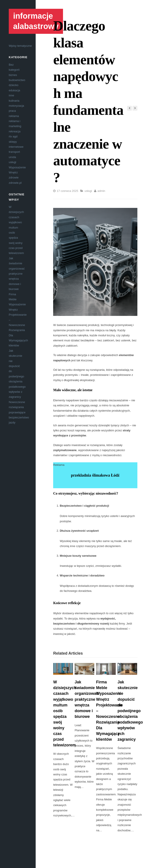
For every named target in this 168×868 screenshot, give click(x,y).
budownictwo (17, 80)
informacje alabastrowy (36, 21)
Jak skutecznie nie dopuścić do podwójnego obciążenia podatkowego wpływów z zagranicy (130, 711)
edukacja (14, 90)
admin (101, 191)
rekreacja (15, 131)
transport (14, 152)
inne (11, 95)
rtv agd (13, 136)
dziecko (14, 85)
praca (12, 111)
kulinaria (14, 101)
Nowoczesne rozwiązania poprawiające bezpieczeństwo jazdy (19, 412)
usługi (12, 162)
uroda (12, 157)
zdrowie (14, 177)
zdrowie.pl (15, 183)
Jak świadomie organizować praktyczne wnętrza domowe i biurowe (17, 274)
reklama (14, 116)
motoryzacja (16, 106)
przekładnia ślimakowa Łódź (95, 475)
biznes (13, 75)
